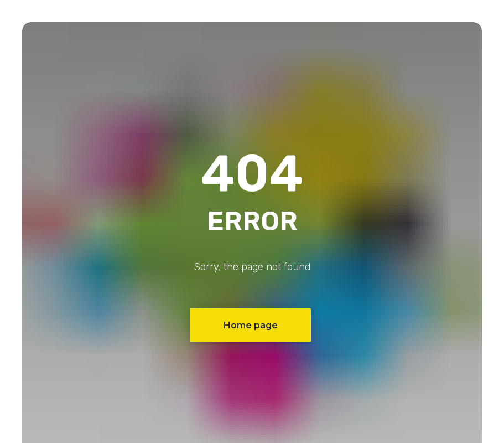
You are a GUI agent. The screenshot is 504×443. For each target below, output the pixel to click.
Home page (251, 325)
